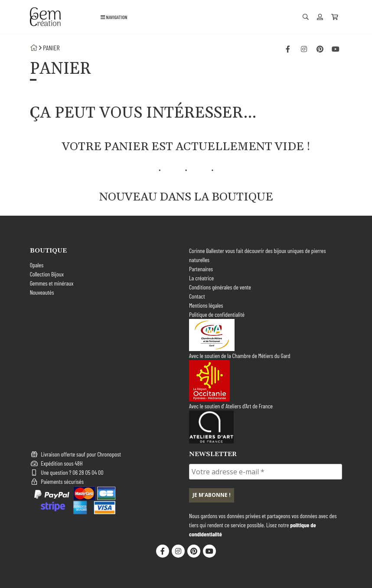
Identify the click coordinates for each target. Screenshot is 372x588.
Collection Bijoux (47, 274)
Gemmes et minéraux (52, 283)
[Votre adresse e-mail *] (266, 472)
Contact (197, 296)
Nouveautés (42, 292)
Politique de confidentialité (217, 314)
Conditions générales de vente (220, 287)
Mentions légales (206, 305)
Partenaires (201, 269)
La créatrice (201, 278)
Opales (37, 265)
